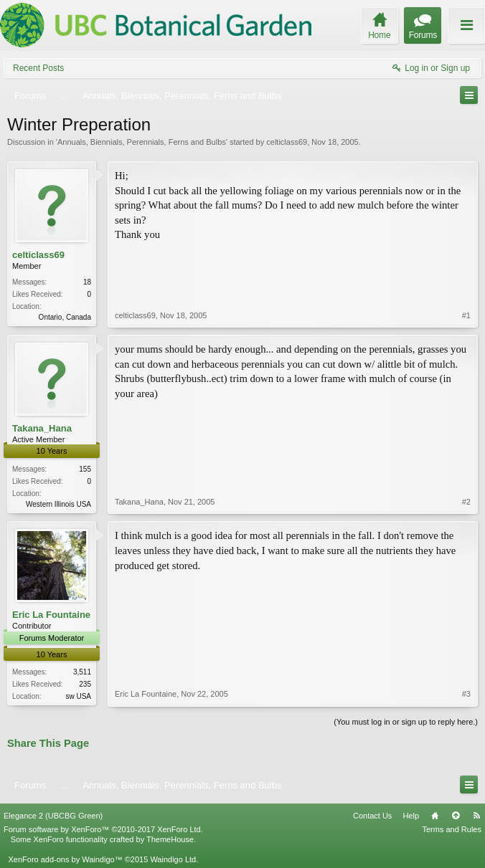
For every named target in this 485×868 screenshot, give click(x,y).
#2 (466, 502)
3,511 (82, 672)
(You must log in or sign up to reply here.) (406, 722)
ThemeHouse (170, 839)
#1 (466, 315)
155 (85, 469)
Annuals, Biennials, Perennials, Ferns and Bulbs (142, 142)
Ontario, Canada (65, 317)
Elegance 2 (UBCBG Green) (53, 816)
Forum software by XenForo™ (103, 829)
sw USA (78, 696)
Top (456, 816)
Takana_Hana (42, 428)
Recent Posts (38, 68)
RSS (476, 816)
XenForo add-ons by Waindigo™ (65, 859)
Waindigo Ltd (173, 859)
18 (87, 282)
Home (435, 816)
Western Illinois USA (58, 504)
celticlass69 (287, 142)
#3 (466, 694)
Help (411, 816)
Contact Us (372, 816)
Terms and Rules (452, 829)
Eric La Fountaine (51, 615)
